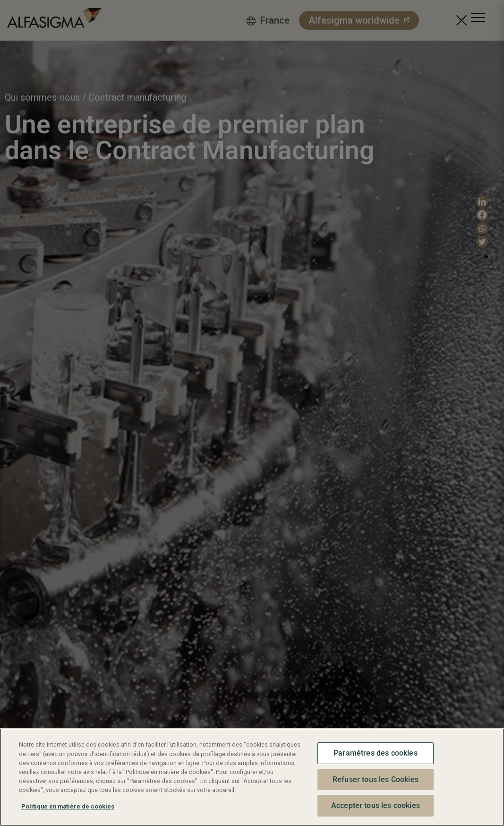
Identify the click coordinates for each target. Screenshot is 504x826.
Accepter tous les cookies (376, 805)
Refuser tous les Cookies (376, 779)
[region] (252, 777)
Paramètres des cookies (376, 753)
